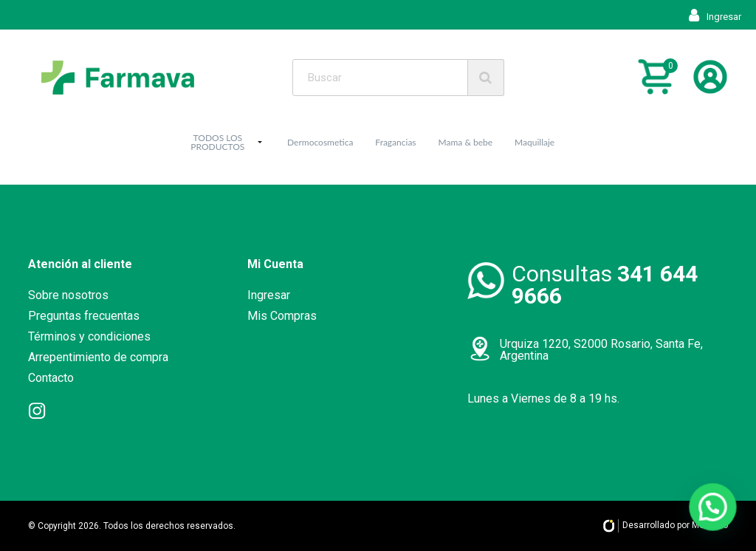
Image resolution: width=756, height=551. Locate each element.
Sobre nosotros (68, 295)
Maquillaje (535, 142)
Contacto (51, 378)
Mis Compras (282, 316)
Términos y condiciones (89, 336)
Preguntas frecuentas (84, 316)
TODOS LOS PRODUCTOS (217, 142)
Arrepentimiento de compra (98, 357)
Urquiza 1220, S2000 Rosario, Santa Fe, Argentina (601, 350)
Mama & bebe (466, 142)
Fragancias (395, 142)
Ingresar (715, 17)
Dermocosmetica (320, 142)
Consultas (605, 285)
